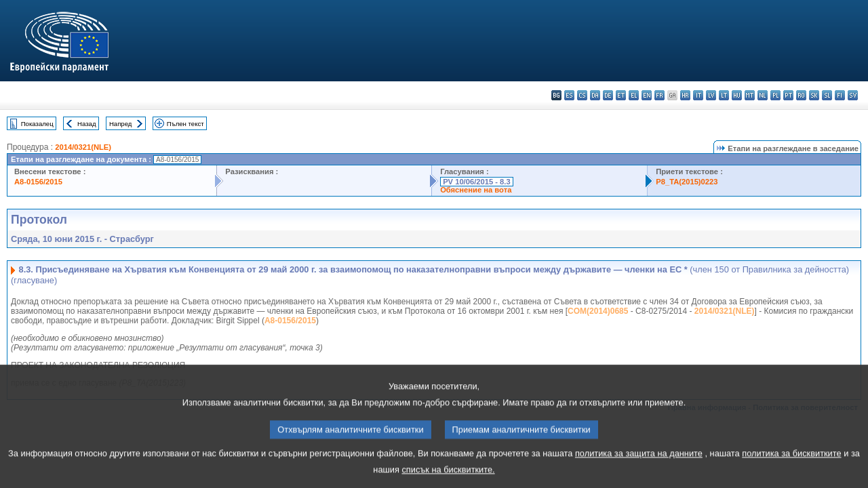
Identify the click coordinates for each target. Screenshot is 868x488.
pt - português (788, 95)
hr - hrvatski (685, 95)
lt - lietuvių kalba (724, 95)
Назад (87, 124)
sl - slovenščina (827, 95)
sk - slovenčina (814, 95)
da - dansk (595, 95)
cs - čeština (582, 95)
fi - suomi (840, 95)
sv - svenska (853, 95)
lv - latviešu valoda (711, 95)
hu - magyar (737, 95)
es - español (569, 95)
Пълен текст (185, 124)
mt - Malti (750, 95)
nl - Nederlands (763, 95)
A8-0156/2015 (38, 182)
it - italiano (698, 95)
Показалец (37, 124)
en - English (647, 95)
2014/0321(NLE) (83, 147)
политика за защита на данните (639, 465)
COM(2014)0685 (598, 311)
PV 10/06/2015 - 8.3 (477, 182)
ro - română (801, 95)
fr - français (659, 95)
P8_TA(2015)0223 (687, 182)
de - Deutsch (608, 95)
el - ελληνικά (634, 95)
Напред (121, 124)
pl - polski (775, 95)
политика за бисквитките (791, 465)
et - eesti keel (621, 95)
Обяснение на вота (476, 190)
